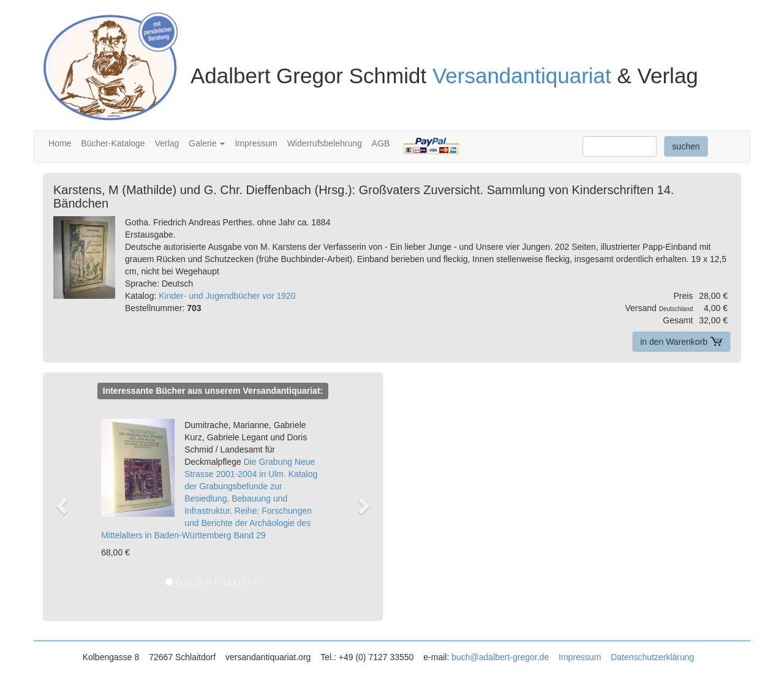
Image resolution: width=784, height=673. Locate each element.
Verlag (167, 143)
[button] (68, 505)
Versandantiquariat (522, 76)
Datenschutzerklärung (652, 657)
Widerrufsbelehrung (325, 143)
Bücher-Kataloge (113, 143)
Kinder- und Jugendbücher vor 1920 (227, 296)
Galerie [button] (207, 143)
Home (60, 143)
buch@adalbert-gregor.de (500, 657)
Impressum (256, 143)
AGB (381, 143)
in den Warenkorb (681, 342)
